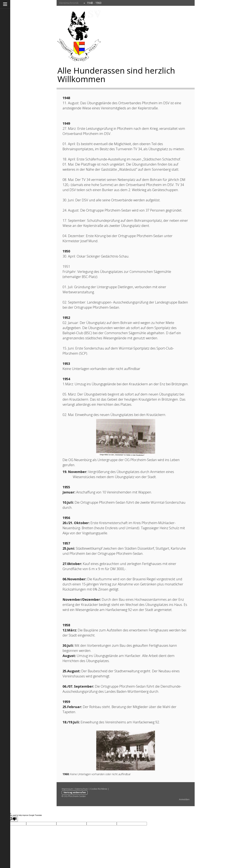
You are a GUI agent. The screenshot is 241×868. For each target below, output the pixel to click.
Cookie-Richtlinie (99, 789)
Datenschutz (82, 789)
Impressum (67, 789)
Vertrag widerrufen (75, 792)
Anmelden (184, 799)
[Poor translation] (12, 819)
